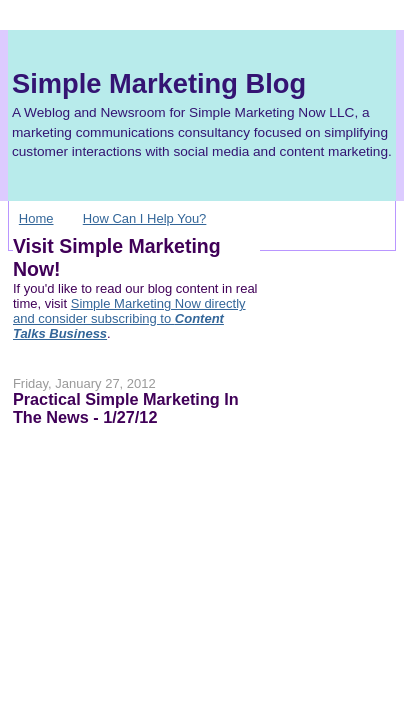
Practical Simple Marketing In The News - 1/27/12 (126, 408)
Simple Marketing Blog (159, 83)
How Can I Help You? (145, 218)
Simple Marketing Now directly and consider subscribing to (129, 318)
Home (36, 218)
